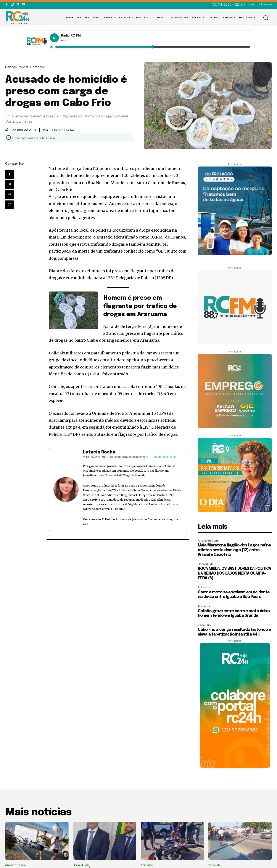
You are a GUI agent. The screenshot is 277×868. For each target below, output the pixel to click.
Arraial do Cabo (208, 541)
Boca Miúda (206, 564)
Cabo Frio (204, 625)
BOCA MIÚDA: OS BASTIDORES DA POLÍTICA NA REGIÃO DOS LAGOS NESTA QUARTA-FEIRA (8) (234, 573)
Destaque (39, 67)
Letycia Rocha (62, 130)
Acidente (204, 587)
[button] (266, 18)
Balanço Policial (18, 67)
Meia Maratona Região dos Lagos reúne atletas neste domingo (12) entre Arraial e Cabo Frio (234, 550)
